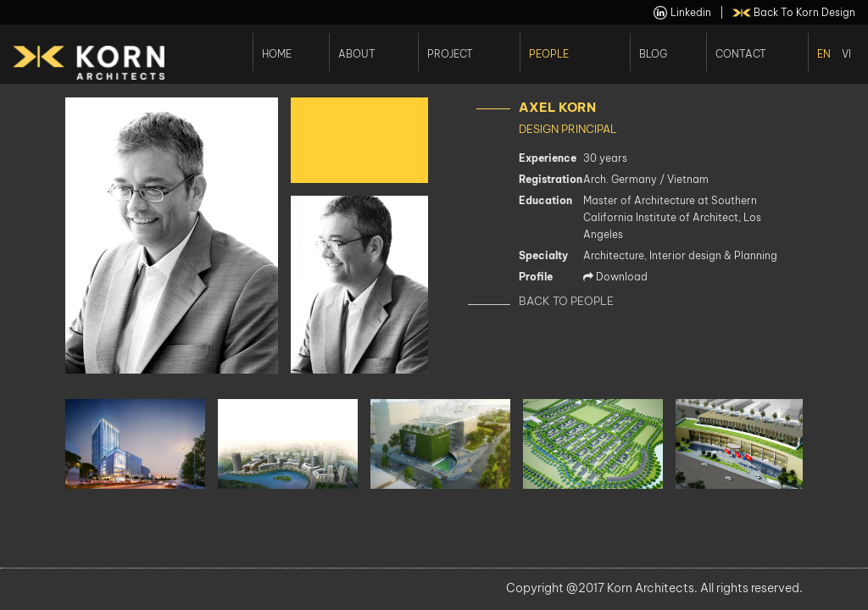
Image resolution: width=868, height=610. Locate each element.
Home (277, 53)
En (824, 53)
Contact (741, 53)
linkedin (682, 13)
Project (450, 53)
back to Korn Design (794, 13)
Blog (653, 53)
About (357, 53)
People (549, 53)
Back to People (566, 301)
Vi (846, 53)
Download (615, 277)
